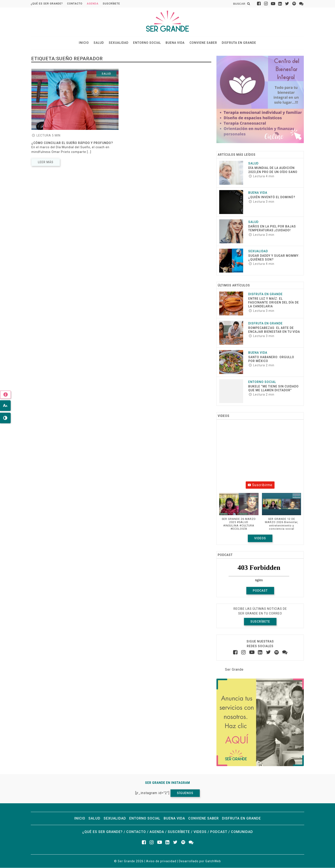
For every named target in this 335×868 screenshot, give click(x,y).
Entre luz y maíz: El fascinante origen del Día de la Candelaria (274, 303)
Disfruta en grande (238, 43)
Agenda (93, 4)
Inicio (85, 43)
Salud (99, 43)
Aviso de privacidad (161, 861)
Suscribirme (260, 485)
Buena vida (175, 43)
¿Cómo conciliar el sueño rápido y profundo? (72, 143)
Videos (260, 538)
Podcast (260, 591)
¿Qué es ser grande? (47, 4)
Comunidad (242, 832)
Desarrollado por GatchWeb (200, 861)
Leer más (46, 162)
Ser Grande (234, 670)
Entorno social (147, 43)
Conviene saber (203, 43)
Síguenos (185, 793)
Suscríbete (111, 4)
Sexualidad (119, 43)
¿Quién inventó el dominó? (272, 197)
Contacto (75, 4)
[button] (239, 514)
